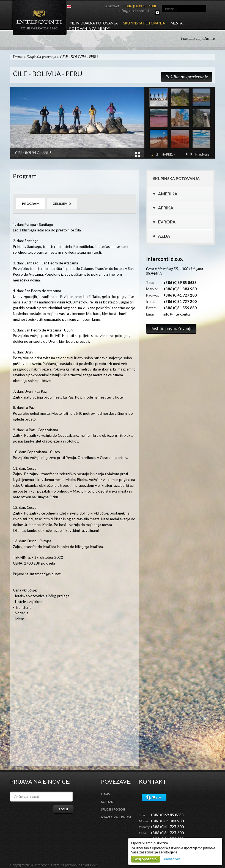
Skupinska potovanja (42, 57)
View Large (138, 154)
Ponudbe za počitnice (198, 39)
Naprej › (168, 154)
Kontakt (108, 802)
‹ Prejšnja (186, 154)
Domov (18, 57)
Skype (154, 797)
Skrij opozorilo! (146, 859)
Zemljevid (62, 204)
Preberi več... (174, 859)
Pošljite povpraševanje (187, 77)
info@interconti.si (134, 11)
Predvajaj (203, 154)
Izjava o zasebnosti (117, 817)
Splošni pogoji (113, 809)
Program (31, 204)
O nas (105, 794)
